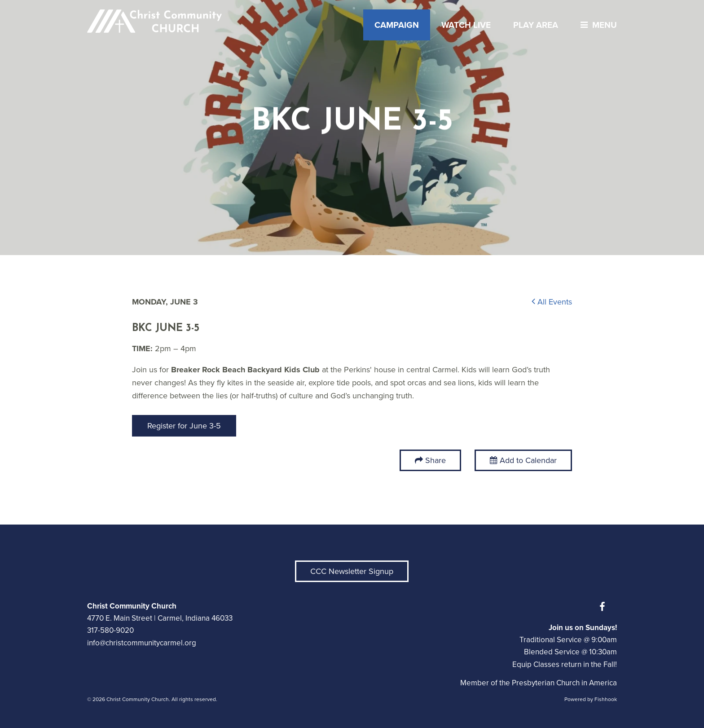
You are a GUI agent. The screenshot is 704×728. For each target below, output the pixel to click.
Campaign (397, 25)
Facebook (604, 607)
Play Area (536, 25)
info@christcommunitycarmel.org (142, 643)
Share (436, 460)
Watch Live (466, 25)
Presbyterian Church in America (564, 683)
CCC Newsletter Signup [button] (352, 571)
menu (596, 25)
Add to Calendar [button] (523, 460)
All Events (552, 302)
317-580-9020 (110, 630)
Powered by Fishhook (591, 699)
